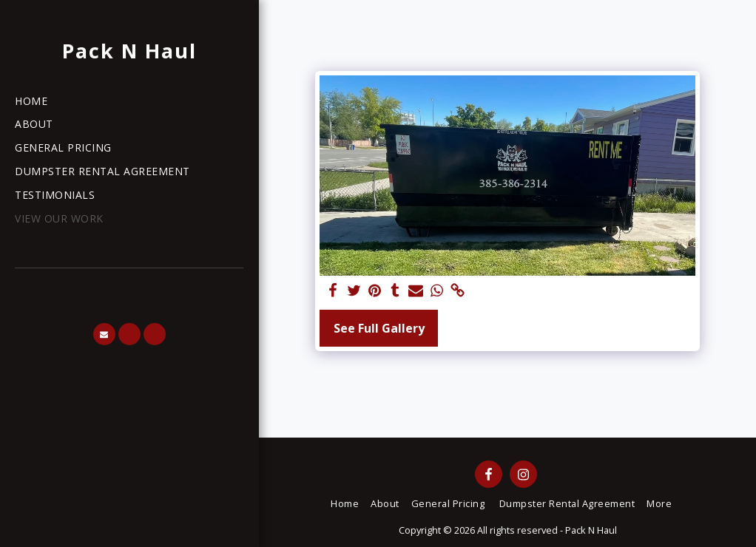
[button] (104, 334)
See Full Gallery (379, 328)
